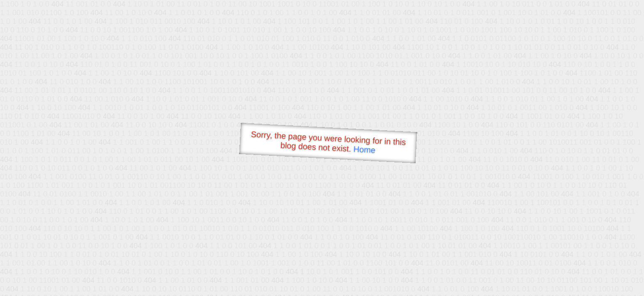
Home (364, 149)
